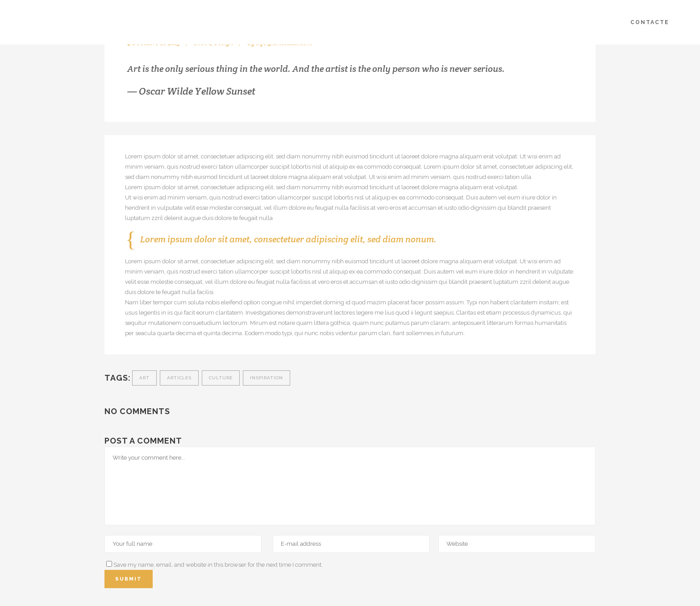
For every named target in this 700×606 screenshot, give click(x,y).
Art (144, 378)
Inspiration (267, 378)
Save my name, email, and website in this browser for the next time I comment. (218, 565)
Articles (179, 378)
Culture (221, 378)
